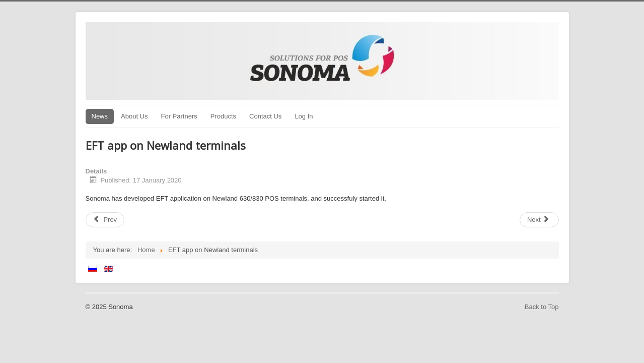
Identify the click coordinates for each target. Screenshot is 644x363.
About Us (134, 116)
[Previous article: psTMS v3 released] (105, 220)
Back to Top (542, 307)
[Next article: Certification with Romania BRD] (539, 220)
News (100, 116)
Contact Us (265, 116)
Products (223, 116)
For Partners (179, 116)
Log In (304, 116)
